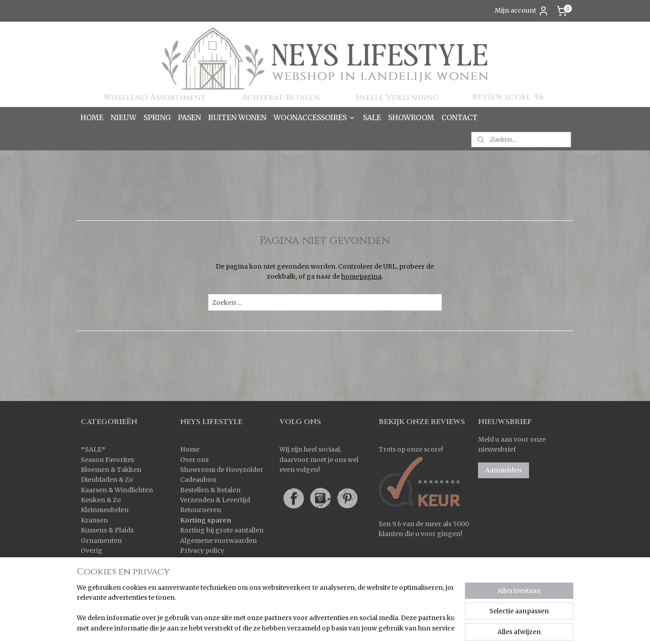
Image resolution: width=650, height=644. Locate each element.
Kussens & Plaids (107, 530)
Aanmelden (504, 470)
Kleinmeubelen (105, 510)
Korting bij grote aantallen (222, 530)
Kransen (94, 520)
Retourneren (201, 510)
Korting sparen (206, 520)
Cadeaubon (198, 480)
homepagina (361, 276)
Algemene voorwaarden (218, 541)
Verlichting (98, 581)
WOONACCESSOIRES (315, 117)
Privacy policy (202, 551)
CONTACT (460, 117)
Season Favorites (107, 460)
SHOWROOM (411, 117)
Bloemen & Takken (112, 470)
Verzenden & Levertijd (215, 500)
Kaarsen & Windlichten (117, 490)
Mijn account (522, 11)
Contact (193, 560)
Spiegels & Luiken (109, 571)
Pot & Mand (99, 560)
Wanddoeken (102, 591)
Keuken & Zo (101, 500)
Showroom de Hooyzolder (222, 470)
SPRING (157, 117)
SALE (372, 117)
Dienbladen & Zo (107, 480)
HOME (92, 117)
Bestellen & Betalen (210, 490)
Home (190, 449)
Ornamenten (101, 541)
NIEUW (123, 117)
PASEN (189, 117)
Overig (92, 551)
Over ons (194, 460)
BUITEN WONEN (237, 117)
